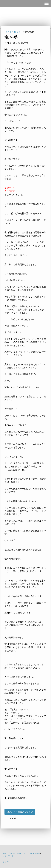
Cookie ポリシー (33, 853)
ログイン (6, 862)
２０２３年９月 (13, 32)
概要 (4, 853)
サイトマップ (8, 856)
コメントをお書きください (20, 812)
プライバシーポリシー (16, 853)
